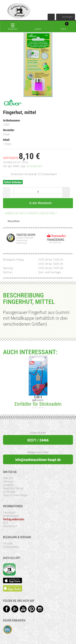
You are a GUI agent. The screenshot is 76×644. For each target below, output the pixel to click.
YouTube (23, 609)
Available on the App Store (13, 580)
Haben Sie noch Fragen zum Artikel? (30, 213)
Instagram (40, 609)
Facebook (7, 609)
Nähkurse (8, 481)
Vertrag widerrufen (14, 519)
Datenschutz (10, 526)
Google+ (15, 609)
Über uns (8, 478)
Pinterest (32, 609)
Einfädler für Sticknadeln (38, 404)
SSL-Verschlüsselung (8, 629)
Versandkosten (34, 166)
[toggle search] (38, 26)
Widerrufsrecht (11, 516)
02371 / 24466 (38, 440)
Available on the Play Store (13, 588)
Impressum (9, 512)
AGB (5, 523)
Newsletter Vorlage (13, 488)
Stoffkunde (9, 492)
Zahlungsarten (11, 547)
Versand (7, 543)
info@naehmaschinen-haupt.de (38, 460)
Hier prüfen (54, 243)
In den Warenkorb (38, 203)
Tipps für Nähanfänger (15, 495)
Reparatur (8, 485)
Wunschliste (12, 221)
